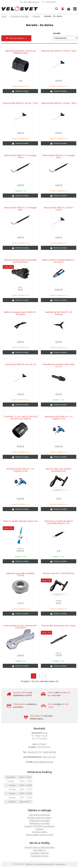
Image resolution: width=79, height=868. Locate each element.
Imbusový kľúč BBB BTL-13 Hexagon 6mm (59, 156)
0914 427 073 (49, 757)
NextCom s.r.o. (61, 864)
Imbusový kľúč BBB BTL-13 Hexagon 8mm (20, 209)
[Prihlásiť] (63, 9)
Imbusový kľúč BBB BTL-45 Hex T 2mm (59, 51)
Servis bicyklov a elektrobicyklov (39, 847)
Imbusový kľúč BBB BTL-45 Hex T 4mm (59, 103)
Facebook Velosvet (40, 856)
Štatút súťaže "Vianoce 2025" (40, 835)
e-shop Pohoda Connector (44, 864)
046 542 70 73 (34, 752)
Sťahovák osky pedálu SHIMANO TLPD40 (20, 574)
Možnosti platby (40, 832)
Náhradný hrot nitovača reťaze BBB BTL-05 (59, 365)
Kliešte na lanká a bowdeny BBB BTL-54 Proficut (59, 261)
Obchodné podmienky (40, 815)
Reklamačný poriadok (40, 821)
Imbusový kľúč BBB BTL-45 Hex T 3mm (20, 103)
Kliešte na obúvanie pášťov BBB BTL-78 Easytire (20, 313)
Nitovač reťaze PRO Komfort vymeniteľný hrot (59, 470)
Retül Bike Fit (40, 850)
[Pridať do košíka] (20, 91)
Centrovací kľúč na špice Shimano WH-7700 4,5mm (20, 627)
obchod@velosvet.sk (31, 2)
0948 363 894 (51, 2)
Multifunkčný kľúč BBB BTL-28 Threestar (59, 313)
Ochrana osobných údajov (39, 818)
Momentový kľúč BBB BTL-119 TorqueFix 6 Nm (20, 470)
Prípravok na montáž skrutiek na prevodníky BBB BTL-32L (59, 522)
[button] (57, 9)
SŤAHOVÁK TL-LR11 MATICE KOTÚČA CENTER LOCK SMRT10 (20, 418)
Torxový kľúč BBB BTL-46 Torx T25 (20, 364)
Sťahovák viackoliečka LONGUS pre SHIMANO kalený (20, 52)
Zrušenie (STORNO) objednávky (39, 826)
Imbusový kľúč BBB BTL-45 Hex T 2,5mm (59, 209)
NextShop (29, 864)
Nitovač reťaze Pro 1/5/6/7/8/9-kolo (59, 573)
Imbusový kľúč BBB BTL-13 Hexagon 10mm (20, 156)
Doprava (39, 829)
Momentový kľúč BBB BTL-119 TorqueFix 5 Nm (59, 418)
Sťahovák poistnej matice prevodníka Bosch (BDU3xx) (20, 261)
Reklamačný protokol (40, 823)
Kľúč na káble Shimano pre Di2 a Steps (59, 626)
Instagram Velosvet (39, 853)
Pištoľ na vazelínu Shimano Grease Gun (20, 521)
